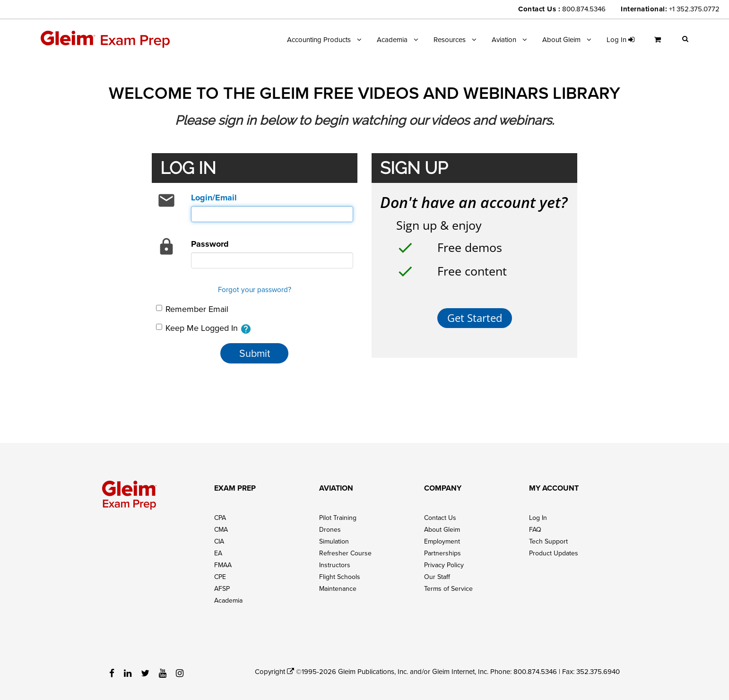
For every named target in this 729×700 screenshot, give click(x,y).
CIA (219, 541)
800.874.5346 (584, 9)
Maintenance (338, 588)
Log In (538, 518)
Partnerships (443, 553)
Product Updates (554, 553)
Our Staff (437, 577)
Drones (330, 529)
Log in (621, 39)
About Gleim (561, 39)
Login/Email (214, 198)
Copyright (274, 671)
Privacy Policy (444, 565)
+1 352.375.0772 (694, 9)
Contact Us (440, 518)
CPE (220, 577)
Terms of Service (448, 588)
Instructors (335, 565)
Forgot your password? (255, 289)
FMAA (223, 565)
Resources (450, 39)
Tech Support (548, 541)
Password (210, 244)
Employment (442, 541)
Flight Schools (340, 577)
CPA (220, 518)
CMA (221, 529)
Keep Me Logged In (204, 328)
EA (218, 553)
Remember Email (192, 309)
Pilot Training (338, 518)
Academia (392, 39)
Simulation (334, 541)
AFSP (222, 588)
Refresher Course (345, 553)
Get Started (475, 318)
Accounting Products (319, 39)
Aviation (504, 39)
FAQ (535, 529)
